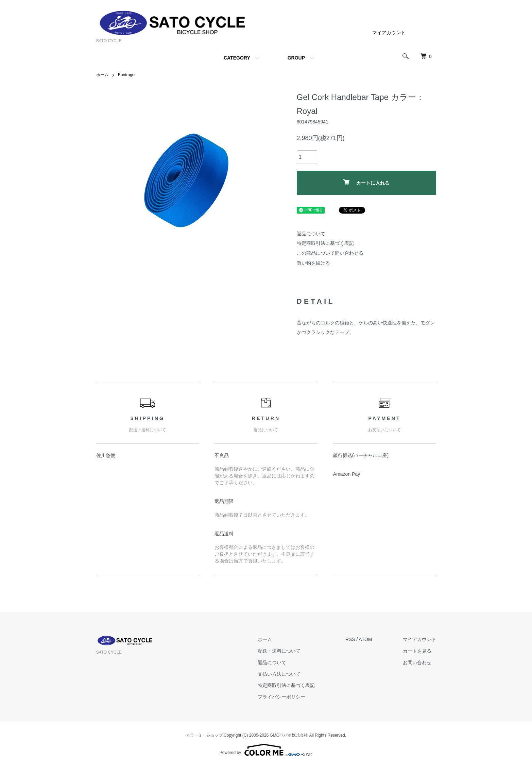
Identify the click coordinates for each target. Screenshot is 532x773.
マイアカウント (389, 33)
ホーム (102, 75)
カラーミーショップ (204, 735)
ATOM (365, 639)
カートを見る (417, 651)
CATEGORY (237, 58)
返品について (311, 234)
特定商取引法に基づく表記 (325, 243)
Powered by (266, 750)
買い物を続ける (313, 263)
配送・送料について (279, 651)
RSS (350, 639)
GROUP (296, 58)
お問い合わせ (417, 662)
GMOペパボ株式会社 (289, 735)
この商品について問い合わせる (330, 253)
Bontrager (127, 75)
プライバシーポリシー (281, 697)
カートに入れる (366, 182)
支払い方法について (279, 674)
